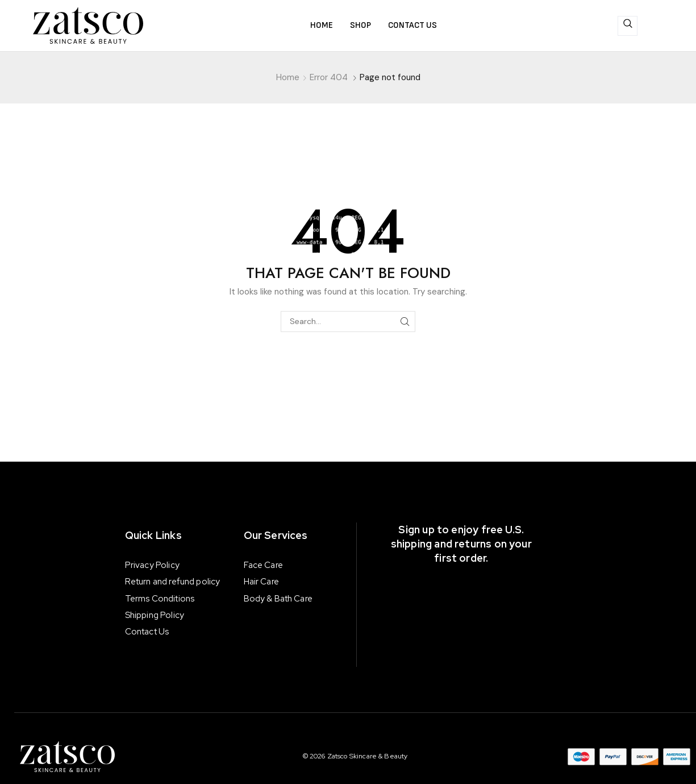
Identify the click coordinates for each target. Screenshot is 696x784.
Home (322, 25)
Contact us (412, 25)
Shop (360, 25)
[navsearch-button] (628, 26)
